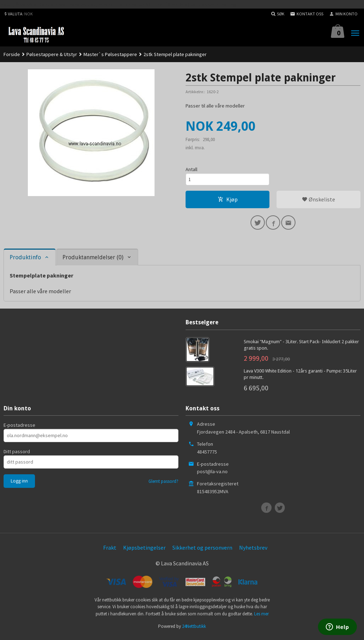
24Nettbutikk (194, 629)
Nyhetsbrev (253, 550)
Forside (12, 54)
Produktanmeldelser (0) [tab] (93, 261)
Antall (191, 170)
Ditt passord (17, 454)
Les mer (261, 617)
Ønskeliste (318, 201)
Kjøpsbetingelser (144, 550)
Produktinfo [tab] (25, 261)
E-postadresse (19, 428)
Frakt (110, 550)
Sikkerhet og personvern (202, 550)
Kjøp (228, 201)
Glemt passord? (163, 484)
